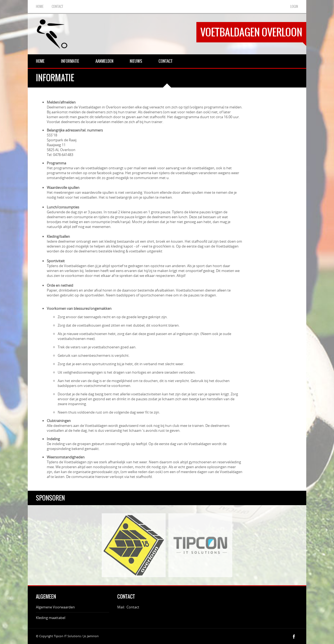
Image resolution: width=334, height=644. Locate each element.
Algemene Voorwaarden (55, 607)
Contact (133, 607)
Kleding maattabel (51, 618)
